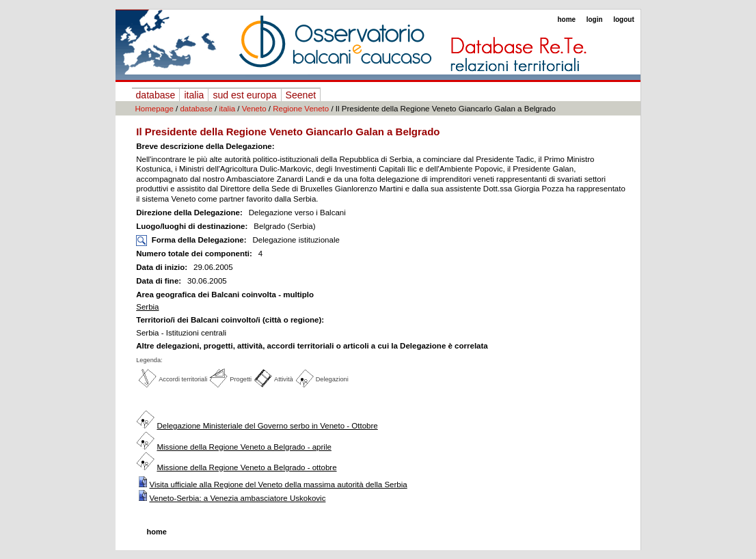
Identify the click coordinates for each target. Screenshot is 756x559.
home (566, 19)
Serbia (147, 307)
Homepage (154, 109)
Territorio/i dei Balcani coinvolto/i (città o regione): (230, 320)
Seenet (301, 95)
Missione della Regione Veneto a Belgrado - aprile (244, 447)
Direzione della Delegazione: (190, 213)
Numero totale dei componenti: (194, 254)
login (595, 19)
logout (624, 19)
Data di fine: (160, 281)
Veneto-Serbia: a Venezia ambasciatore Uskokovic (237, 498)
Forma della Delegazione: (199, 240)
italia (194, 95)
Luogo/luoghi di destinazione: (193, 226)
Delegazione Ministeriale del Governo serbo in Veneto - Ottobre (267, 426)
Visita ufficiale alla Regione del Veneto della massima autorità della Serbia (278, 485)
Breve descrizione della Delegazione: (205, 146)
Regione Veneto (301, 109)
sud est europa (244, 95)
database (156, 95)
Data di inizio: (163, 267)
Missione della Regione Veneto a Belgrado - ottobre (246, 467)
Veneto (254, 109)
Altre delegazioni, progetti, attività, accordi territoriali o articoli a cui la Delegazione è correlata (312, 346)
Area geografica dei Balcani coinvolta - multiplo (225, 295)
